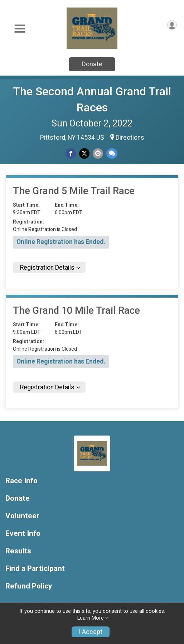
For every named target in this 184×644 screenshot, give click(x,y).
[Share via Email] (98, 153)
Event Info (23, 534)
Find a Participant (35, 569)
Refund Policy (29, 586)
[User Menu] (172, 25)
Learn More (91, 618)
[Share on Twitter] (84, 153)
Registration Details (47, 268)
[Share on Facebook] (71, 153)
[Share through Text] (112, 153)
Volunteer (22, 516)
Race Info (21, 481)
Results (18, 551)
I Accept (91, 632)
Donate (92, 64)
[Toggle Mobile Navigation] (20, 29)
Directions (130, 138)
